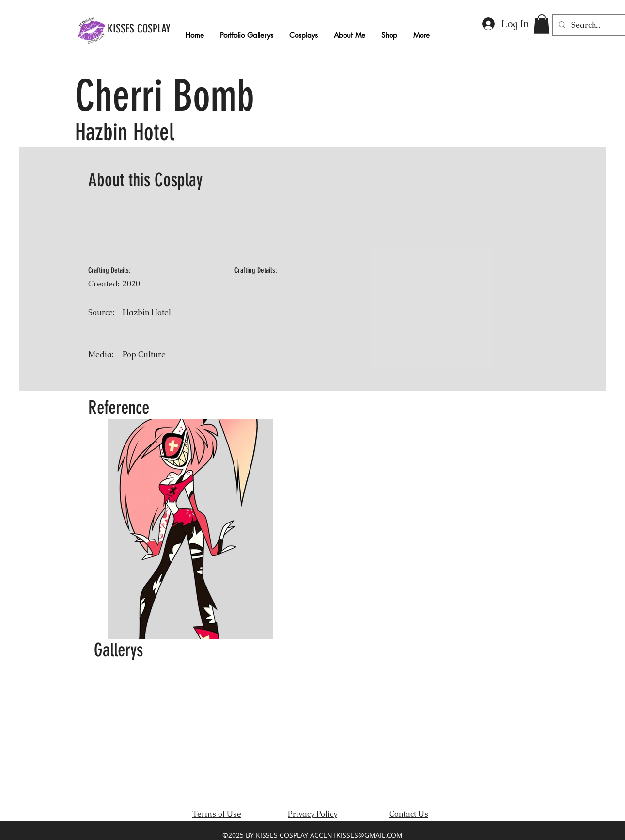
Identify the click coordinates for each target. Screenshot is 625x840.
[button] (542, 24)
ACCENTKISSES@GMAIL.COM (356, 835)
